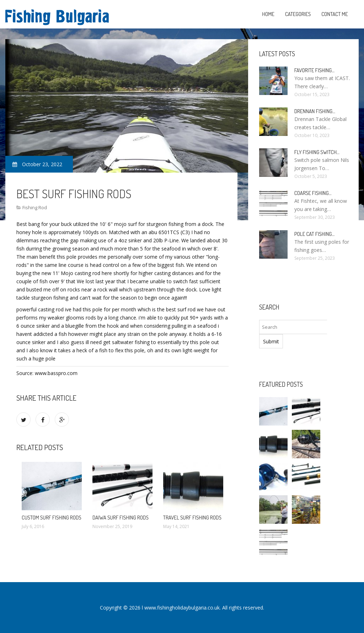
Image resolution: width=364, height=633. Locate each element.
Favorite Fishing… (314, 70)
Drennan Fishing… (315, 111)
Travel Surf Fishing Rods (192, 518)
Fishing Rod (35, 207)
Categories (298, 14)
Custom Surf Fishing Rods (52, 518)
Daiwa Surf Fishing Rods (121, 518)
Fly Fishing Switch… (317, 152)
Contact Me (335, 14)
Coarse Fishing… (313, 193)
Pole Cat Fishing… (315, 234)
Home (268, 14)
